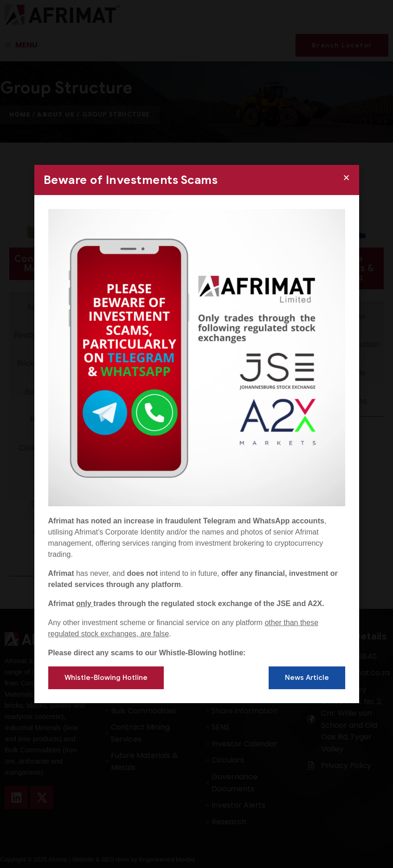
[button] (346, 178)
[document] (196, 434)
